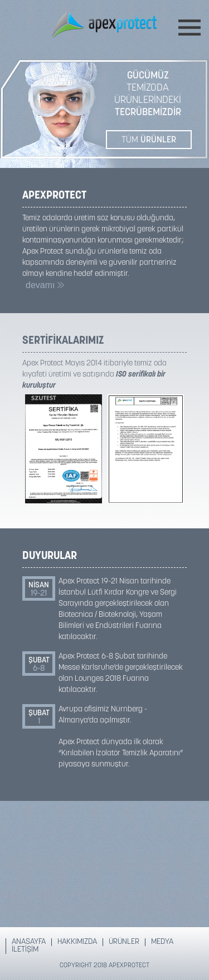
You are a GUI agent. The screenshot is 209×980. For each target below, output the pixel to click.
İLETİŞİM (25, 950)
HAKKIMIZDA (77, 942)
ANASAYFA (29, 942)
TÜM (149, 140)
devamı (45, 285)
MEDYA (162, 942)
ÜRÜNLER (124, 942)
